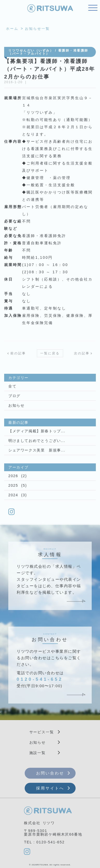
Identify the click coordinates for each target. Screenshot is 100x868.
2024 (13, 495)
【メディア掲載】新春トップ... (37, 431)
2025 (13, 485)
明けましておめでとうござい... (37, 441)
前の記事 (18, 353)
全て (12, 386)
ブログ (14, 396)
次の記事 (82, 353)
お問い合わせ (50, 773)
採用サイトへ (50, 788)
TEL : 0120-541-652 (44, 842)
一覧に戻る (50, 353)
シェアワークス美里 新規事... (37, 450)
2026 (13, 476)
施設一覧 (38, 753)
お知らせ (16, 405)
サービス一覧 (42, 732)
